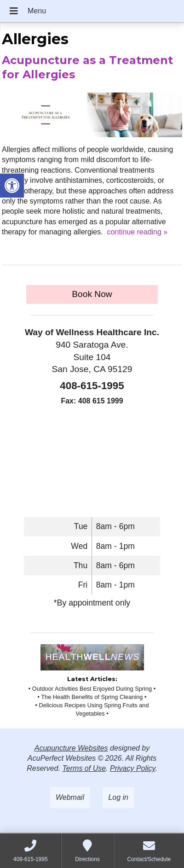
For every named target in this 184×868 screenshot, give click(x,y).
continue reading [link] (138, 232)
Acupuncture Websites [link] (71, 748)
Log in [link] (118, 797)
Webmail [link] (70, 797)
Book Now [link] (92, 294)
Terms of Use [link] (84, 768)
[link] (12, 186)
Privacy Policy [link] (132, 768)
